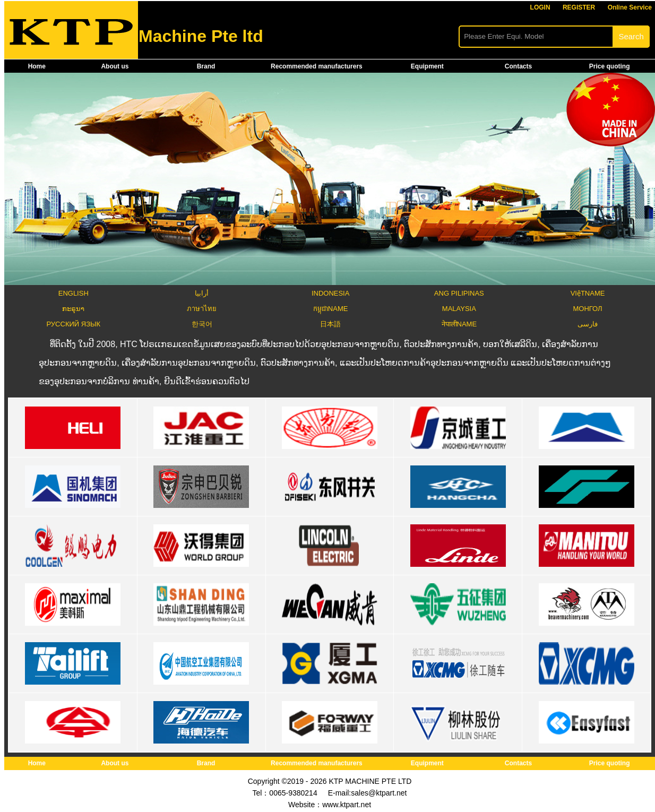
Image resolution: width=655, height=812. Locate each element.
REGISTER (579, 7)
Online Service (630, 7)
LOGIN (540, 7)
